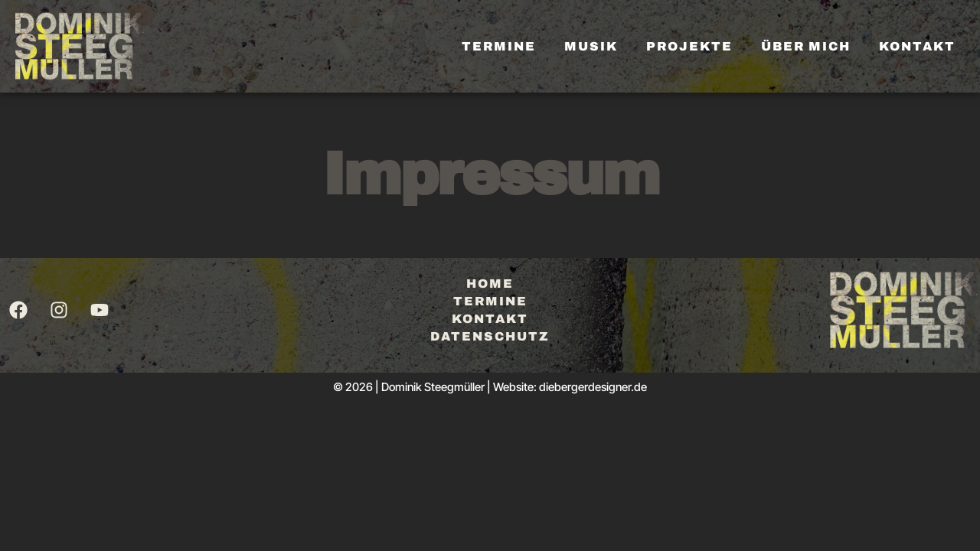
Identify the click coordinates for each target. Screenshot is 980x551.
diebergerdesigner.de (593, 387)
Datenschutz (490, 336)
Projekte (689, 46)
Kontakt (917, 46)
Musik (591, 46)
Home (490, 284)
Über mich (806, 46)
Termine (499, 46)
